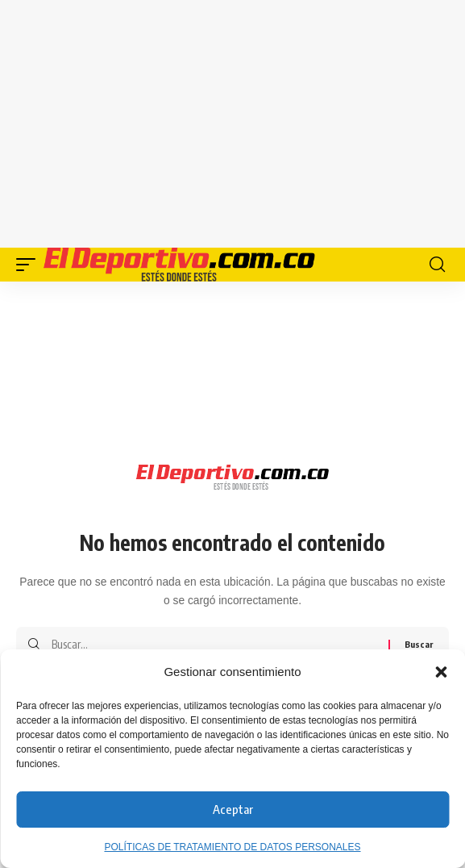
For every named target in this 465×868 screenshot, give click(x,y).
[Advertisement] (249, 121)
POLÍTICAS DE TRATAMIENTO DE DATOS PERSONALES (232, 847)
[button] (441, 672)
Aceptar (233, 809)
